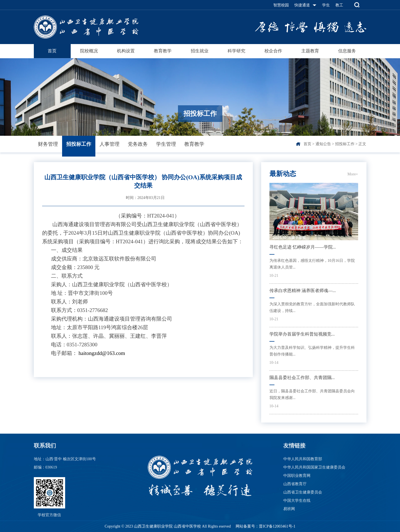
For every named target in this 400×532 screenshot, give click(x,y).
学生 (326, 5)
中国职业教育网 (297, 476)
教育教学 (163, 51)
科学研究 (236, 51)
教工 (339, 5)
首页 (52, 51)
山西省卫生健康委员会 (303, 492)
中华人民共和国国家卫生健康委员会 (314, 467)
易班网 (289, 509)
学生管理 (166, 144)
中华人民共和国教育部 (303, 459)
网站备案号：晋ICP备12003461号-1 (265, 526)
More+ (353, 174)
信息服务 (347, 51)
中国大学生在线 (297, 501)
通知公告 (323, 144)
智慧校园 (281, 5)
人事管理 (109, 144)
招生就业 (200, 51)
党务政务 (138, 144)
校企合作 (273, 51)
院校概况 (89, 51)
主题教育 (310, 51)
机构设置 (126, 51)
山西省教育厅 (295, 484)
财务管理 (48, 144)
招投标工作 (79, 144)
